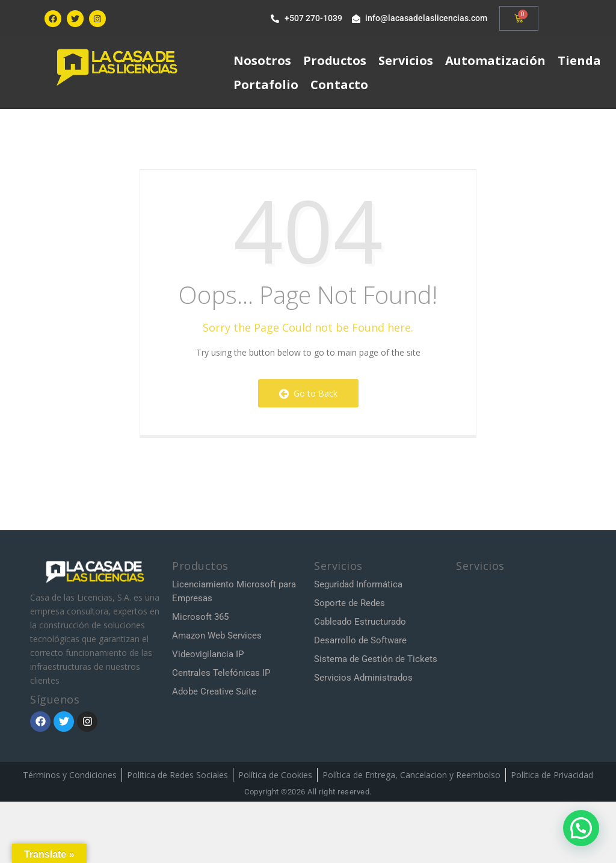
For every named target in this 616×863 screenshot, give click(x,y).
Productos (335, 60)
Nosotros (262, 60)
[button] (581, 828)
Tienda (579, 60)
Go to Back (308, 393)
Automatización (495, 60)
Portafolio (266, 85)
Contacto (339, 85)
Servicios (406, 60)
